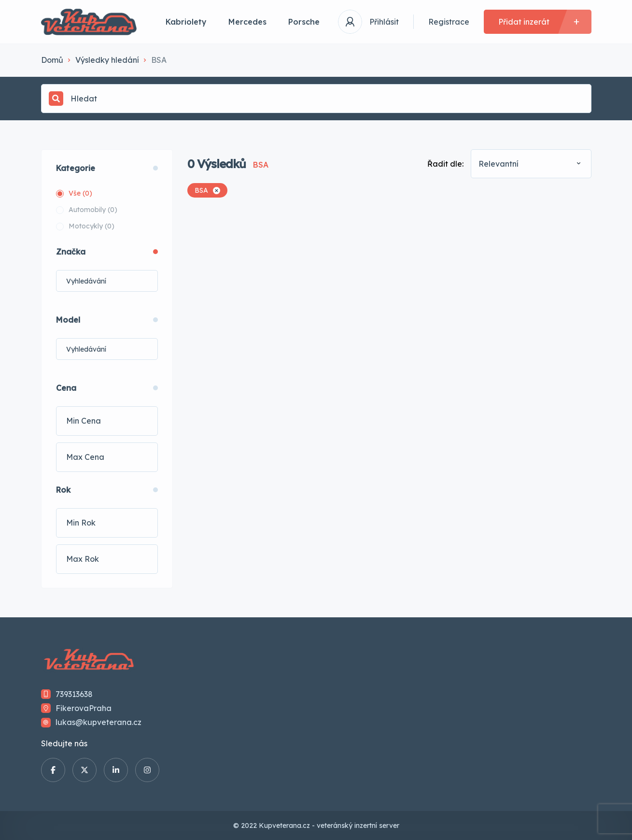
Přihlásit (384, 22)
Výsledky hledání (107, 60)
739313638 (74, 694)
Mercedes (247, 22)
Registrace (449, 22)
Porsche (304, 22)
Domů (52, 60)
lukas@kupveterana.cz (98, 722)
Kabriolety (186, 22)
